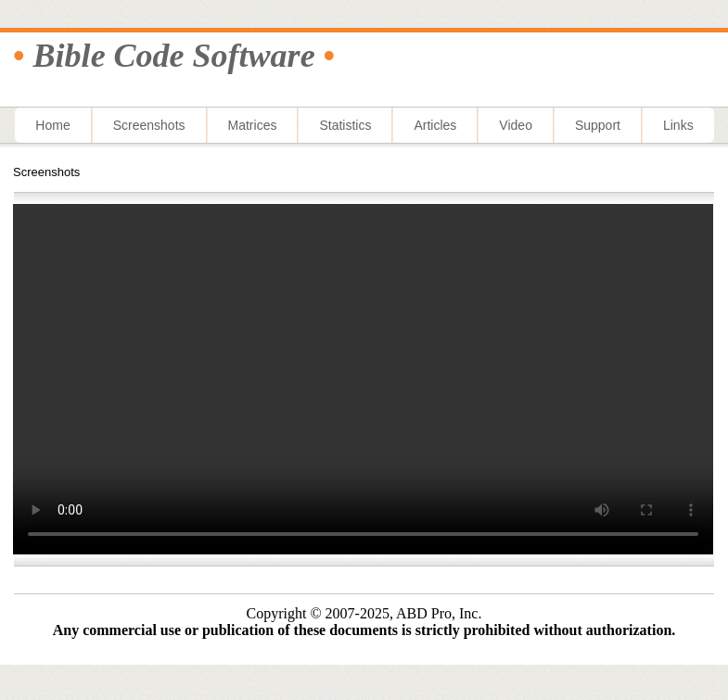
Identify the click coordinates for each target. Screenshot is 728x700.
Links (678, 125)
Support (598, 125)
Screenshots (149, 125)
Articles (435, 125)
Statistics (345, 125)
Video (516, 125)
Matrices (253, 125)
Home (52, 125)
